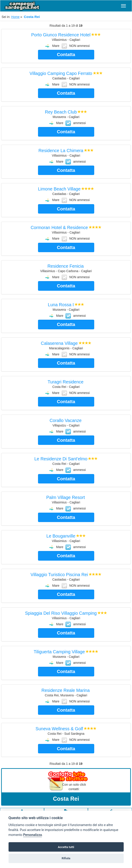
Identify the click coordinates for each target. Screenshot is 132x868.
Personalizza (32, 835)
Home (15, 17)
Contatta (66, 55)
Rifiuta (66, 858)
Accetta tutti (66, 847)
